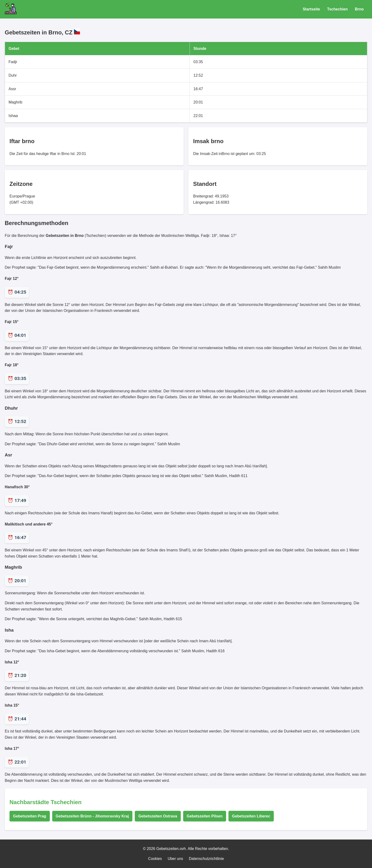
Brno (359, 9)
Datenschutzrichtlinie (206, 859)
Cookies (155, 859)
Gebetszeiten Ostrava (158, 816)
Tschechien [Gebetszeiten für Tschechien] (337, 9)
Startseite (311, 9)
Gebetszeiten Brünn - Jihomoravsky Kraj (92, 816)
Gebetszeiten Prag (30, 816)
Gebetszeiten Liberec (251, 816)
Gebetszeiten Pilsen (205, 816)
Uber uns (175, 859)
